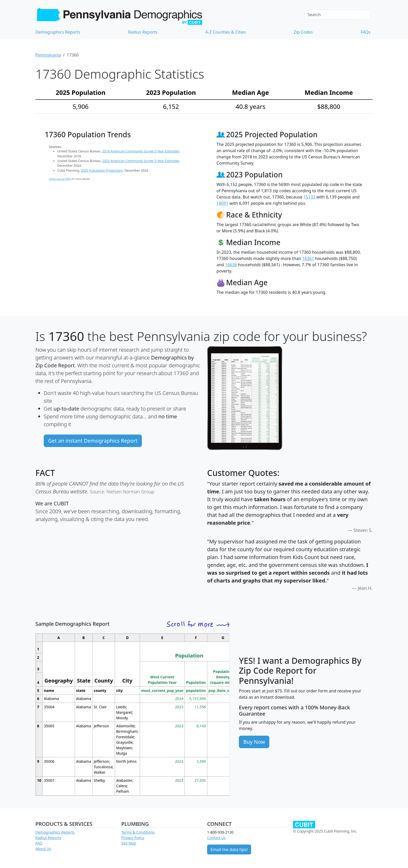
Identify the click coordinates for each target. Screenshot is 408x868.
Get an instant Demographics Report (93, 441)
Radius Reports (143, 32)
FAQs (366, 32)
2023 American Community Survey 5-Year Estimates (141, 161)
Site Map (129, 843)
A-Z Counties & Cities (226, 32)
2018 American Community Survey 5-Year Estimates (141, 151)
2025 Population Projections (102, 170)
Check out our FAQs (60, 179)
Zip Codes (303, 32)
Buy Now (254, 742)
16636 (231, 265)
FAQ (39, 843)
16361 (308, 258)
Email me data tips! (229, 850)
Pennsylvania (48, 55)
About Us (43, 849)
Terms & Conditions (138, 832)
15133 (309, 197)
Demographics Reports (58, 32)
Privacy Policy (133, 838)
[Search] (337, 15)
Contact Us (216, 838)
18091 (222, 203)
